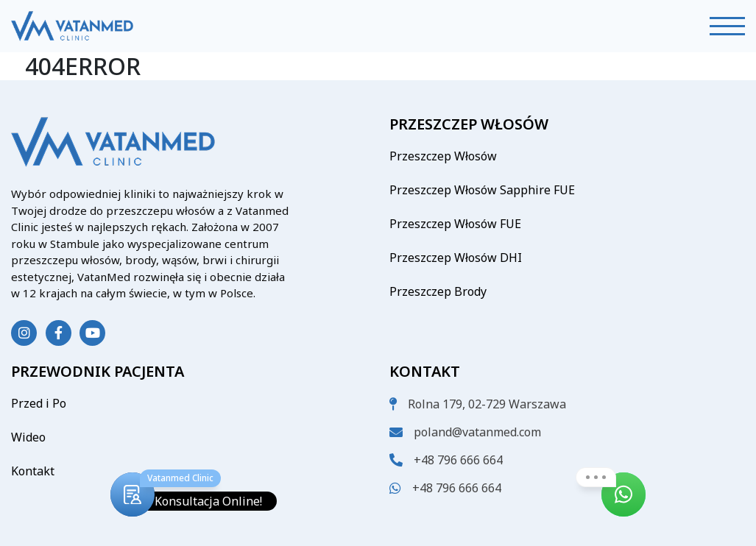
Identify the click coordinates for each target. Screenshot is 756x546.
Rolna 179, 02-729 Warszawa (487, 404)
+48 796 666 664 (458, 460)
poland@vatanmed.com (477, 432)
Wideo (28, 437)
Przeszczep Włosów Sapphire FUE (482, 190)
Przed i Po (39, 403)
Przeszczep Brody (438, 291)
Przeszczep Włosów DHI (456, 258)
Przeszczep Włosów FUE (455, 224)
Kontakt (33, 471)
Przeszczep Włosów (443, 156)
